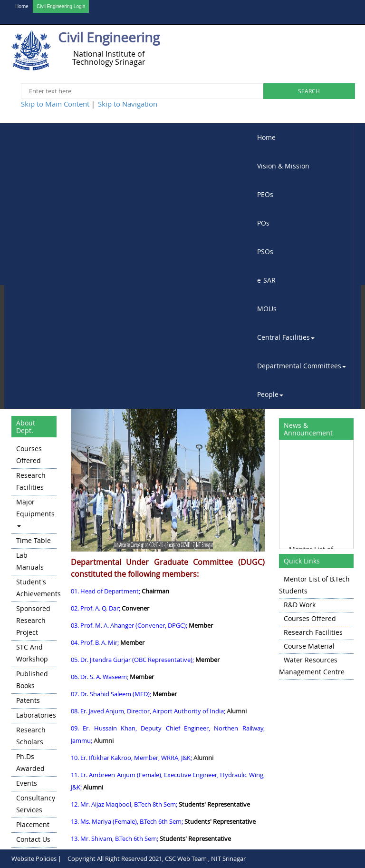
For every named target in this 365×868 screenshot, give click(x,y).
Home (22, 6)
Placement (33, 824)
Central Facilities (286, 337)
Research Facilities (31, 481)
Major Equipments (35, 512)
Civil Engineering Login (61, 6)
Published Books (32, 680)
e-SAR (266, 280)
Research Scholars (31, 736)
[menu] (34, 645)
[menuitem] (302, 138)
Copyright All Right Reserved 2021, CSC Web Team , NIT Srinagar (157, 858)
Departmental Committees (302, 366)
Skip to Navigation (128, 104)
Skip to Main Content (55, 104)
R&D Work (300, 605)
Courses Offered (29, 454)
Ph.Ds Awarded (30, 762)
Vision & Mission (283, 166)
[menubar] (302, 266)
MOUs (267, 309)
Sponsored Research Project (33, 620)
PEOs (265, 194)
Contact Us (33, 839)
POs (263, 223)
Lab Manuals (30, 561)
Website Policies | (36, 858)
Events (27, 783)
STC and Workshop (32, 653)
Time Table (34, 540)
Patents (28, 700)
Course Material (309, 646)
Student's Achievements (36, 588)
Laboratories (36, 715)
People (270, 394)
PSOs (265, 252)
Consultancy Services (36, 804)
